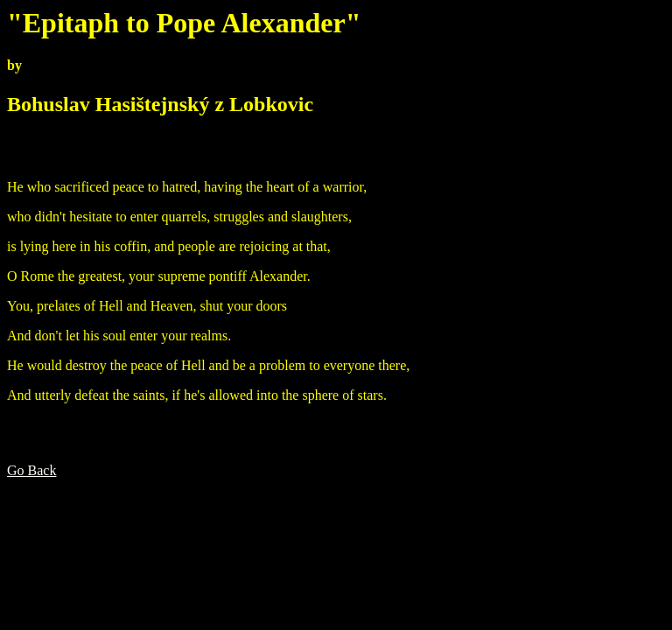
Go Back (31, 470)
